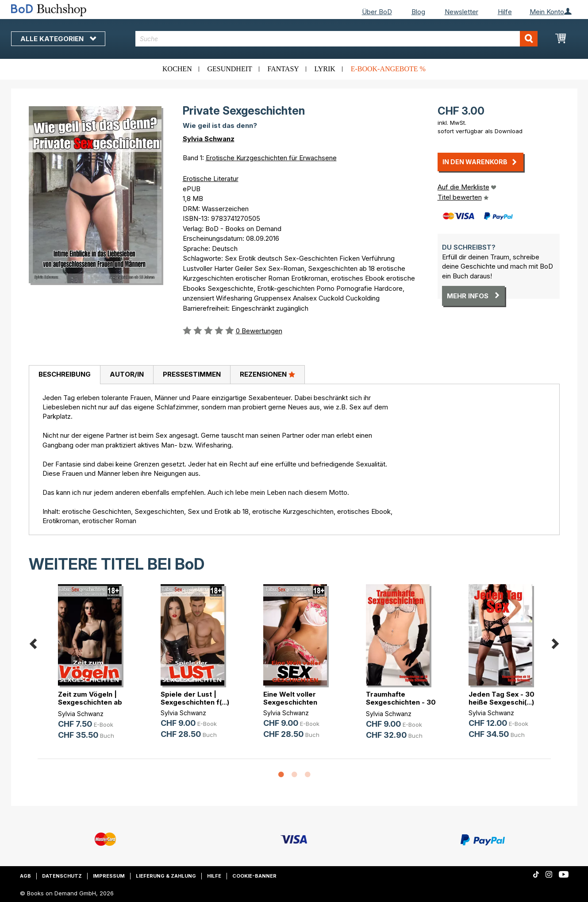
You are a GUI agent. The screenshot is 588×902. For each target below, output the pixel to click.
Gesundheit (229, 69)
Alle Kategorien (58, 39)
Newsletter (461, 12)
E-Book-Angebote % (388, 69)
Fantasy (283, 69)
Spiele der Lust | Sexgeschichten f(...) (195, 698)
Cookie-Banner (254, 876)
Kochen (177, 69)
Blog (418, 12)
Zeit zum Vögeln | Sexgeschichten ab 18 (90, 702)
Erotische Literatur (211, 179)
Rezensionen (267, 374)
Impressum (109, 876)
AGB (25, 876)
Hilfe (505, 12)
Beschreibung (65, 374)
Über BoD (377, 12)
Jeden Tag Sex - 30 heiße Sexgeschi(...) (502, 698)
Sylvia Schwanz (209, 139)
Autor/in (127, 374)
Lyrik (325, 69)
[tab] (64, 375)
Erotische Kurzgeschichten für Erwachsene (271, 158)
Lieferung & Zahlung (166, 876)
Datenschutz (62, 876)
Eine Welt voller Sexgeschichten (290, 698)
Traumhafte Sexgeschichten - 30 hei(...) (401, 702)
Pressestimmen (192, 374)
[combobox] (336, 39)
